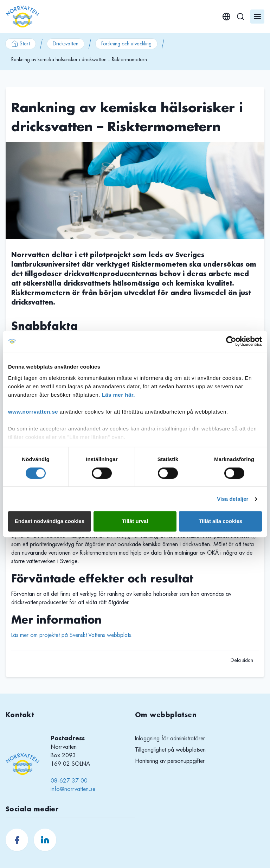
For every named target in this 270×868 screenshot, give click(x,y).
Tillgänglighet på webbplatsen (170, 750)
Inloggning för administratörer (170, 739)
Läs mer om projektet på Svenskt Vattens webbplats (71, 635)
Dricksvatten (66, 44)
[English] (226, 17)
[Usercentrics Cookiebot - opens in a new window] (231, 341)
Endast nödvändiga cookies (50, 521)
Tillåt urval (135, 521)
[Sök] (240, 17)
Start (21, 44)
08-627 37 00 (69, 781)
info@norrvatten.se (73, 789)
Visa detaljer (233, 499)
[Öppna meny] (257, 17)
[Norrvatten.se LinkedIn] (45, 840)
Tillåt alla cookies (220, 521)
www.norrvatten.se (33, 412)
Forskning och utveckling (126, 44)
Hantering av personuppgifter (170, 761)
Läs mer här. (118, 395)
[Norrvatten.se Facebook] (17, 840)
